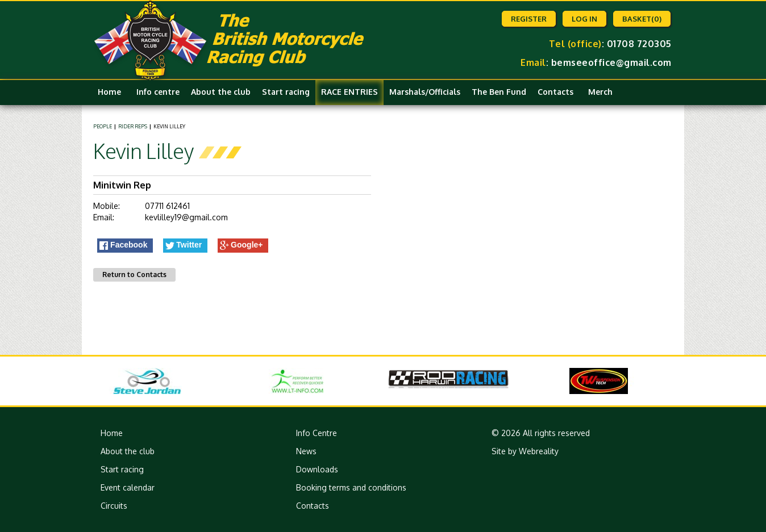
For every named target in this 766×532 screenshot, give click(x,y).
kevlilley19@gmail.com (186, 217)
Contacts (555, 92)
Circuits (114, 506)
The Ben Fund (499, 92)
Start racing (286, 92)
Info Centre (317, 433)
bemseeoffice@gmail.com (611, 62)
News (306, 451)
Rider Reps (133, 126)
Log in (584, 19)
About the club (221, 92)
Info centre (158, 92)
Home (109, 92)
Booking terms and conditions (351, 487)
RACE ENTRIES (349, 92)
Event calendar (128, 487)
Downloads (317, 469)
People (103, 126)
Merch (600, 92)
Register (529, 19)
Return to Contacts (134, 275)
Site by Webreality (525, 451)
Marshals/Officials (425, 92)
